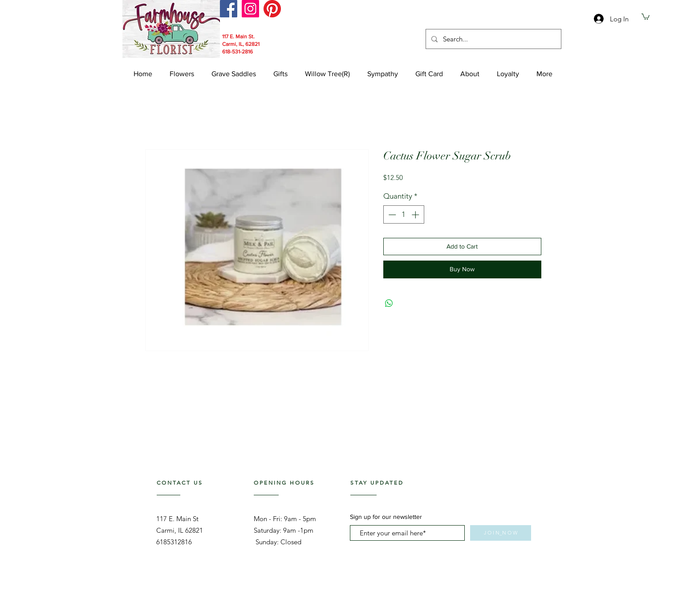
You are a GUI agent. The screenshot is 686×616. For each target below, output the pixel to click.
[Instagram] (250, 9)
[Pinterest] (272, 9)
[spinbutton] (404, 215)
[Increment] (416, 215)
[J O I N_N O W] (501, 533)
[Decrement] (391, 215)
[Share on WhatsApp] (389, 303)
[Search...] (493, 39)
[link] (645, 16)
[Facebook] (229, 9)
